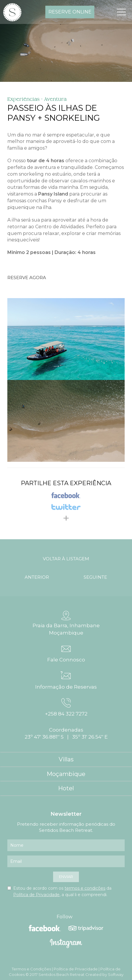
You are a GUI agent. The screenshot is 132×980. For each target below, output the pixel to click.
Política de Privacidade (36, 895)
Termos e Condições (31, 969)
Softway (116, 974)
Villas (66, 759)
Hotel (66, 788)
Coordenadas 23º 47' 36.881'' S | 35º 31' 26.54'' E (66, 733)
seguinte (95, 577)
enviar (66, 877)
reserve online (70, 12)
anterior (37, 577)
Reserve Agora (27, 278)
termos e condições (85, 888)
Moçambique (66, 774)
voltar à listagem (66, 559)
